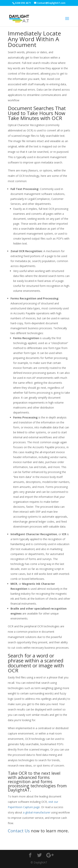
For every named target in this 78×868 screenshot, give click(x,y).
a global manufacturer (37, 812)
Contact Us (19, 831)
